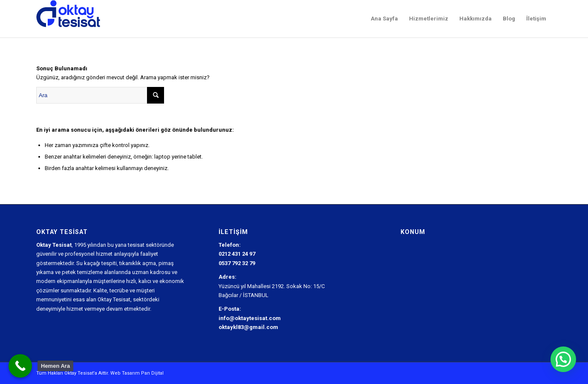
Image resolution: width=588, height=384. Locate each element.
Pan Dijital (152, 373)
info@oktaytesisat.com (250, 318)
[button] (563, 359)
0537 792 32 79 (237, 263)
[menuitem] (384, 19)
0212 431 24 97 (237, 254)
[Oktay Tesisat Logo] (68, 19)
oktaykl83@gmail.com (248, 327)
